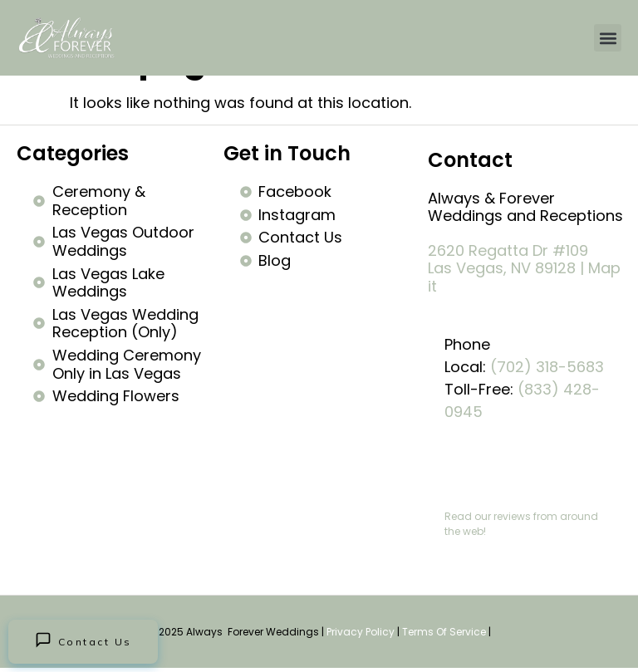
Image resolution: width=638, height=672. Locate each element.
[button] (608, 38)
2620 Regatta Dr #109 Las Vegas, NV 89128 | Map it (524, 268)
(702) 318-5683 (547, 367)
